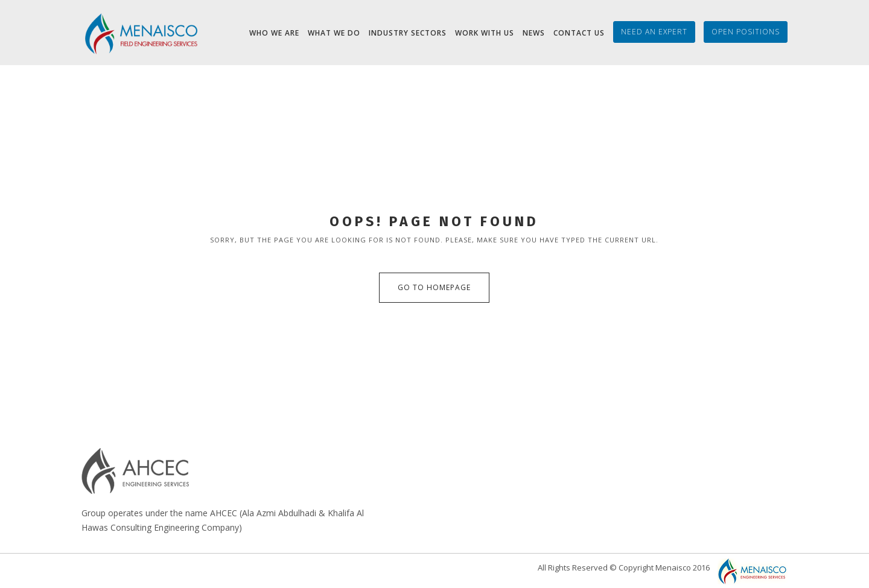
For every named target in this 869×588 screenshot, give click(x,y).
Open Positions (746, 32)
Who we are (274, 33)
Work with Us (485, 33)
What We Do (334, 33)
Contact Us (579, 33)
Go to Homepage (434, 287)
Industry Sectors (408, 33)
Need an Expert (654, 32)
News (534, 33)
